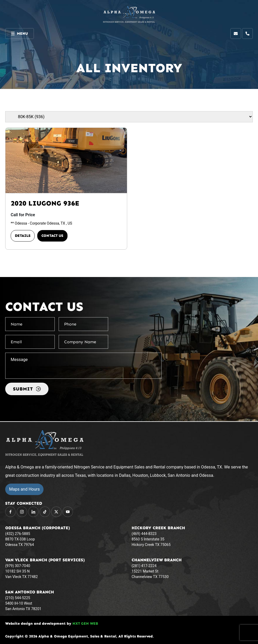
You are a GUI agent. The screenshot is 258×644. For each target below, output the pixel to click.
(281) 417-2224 (144, 566)
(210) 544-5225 (18, 598)
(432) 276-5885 (18, 534)
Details (23, 236)
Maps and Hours (24, 489)
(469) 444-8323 (144, 534)
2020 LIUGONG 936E (45, 203)
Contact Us (52, 236)
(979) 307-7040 (18, 566)
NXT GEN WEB (85, 624)
